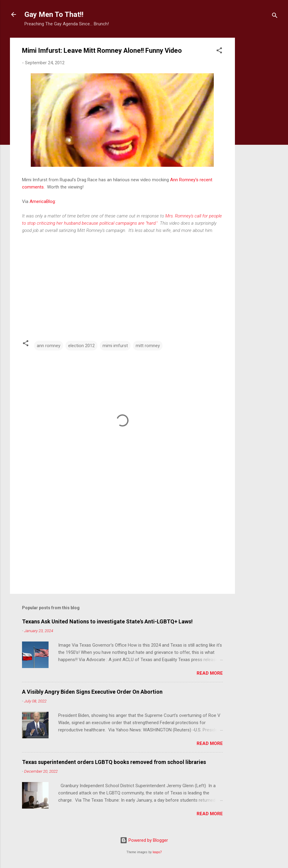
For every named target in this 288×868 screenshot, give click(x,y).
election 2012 (81, 346)
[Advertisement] (259, 128)
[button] (219, 51)
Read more (210, 673)
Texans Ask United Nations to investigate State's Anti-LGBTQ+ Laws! (107, 621)
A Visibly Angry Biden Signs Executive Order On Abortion (92, 692)
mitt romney (148, 346)
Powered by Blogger (144, 840)
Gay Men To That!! (54, 14)
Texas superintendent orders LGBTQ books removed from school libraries (114, 762)
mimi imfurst (115, 346)
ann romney (49, 346)
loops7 (157, 852)
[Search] (275, 16)
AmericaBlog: (43, 201)
